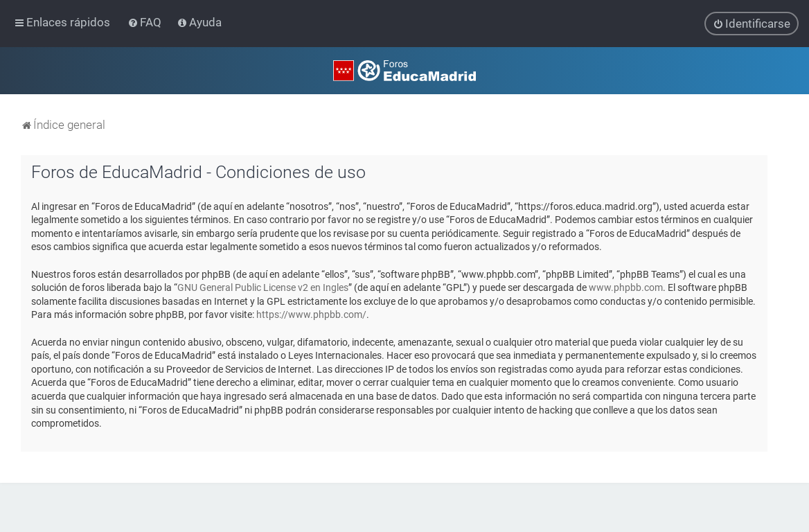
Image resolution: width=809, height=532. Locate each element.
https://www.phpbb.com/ (311, 314)
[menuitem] (146, 22)
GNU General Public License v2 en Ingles (263, 287)
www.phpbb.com (626, 287)
